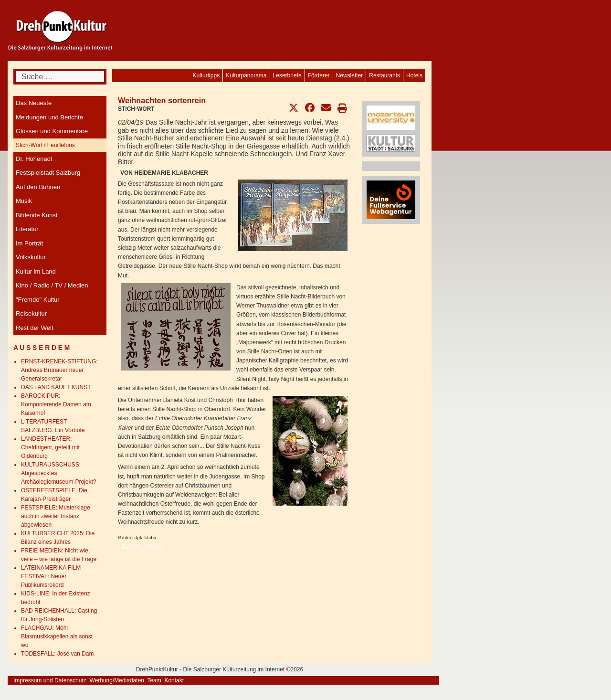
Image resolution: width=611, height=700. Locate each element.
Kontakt (174, 680)
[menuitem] (414, 75)
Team (154, 680)
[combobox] (60, 77)
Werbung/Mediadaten (117, 680)
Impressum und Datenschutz (50, 680)
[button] (294, 108)
